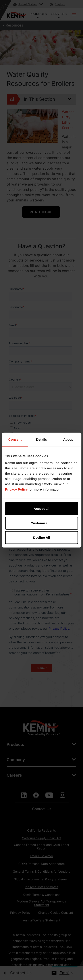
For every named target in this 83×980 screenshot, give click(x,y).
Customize (42, 523)
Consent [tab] (15, 439)
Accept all (41, 509)
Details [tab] (41, 439)
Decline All (41, 537)
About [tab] (68, 439)
